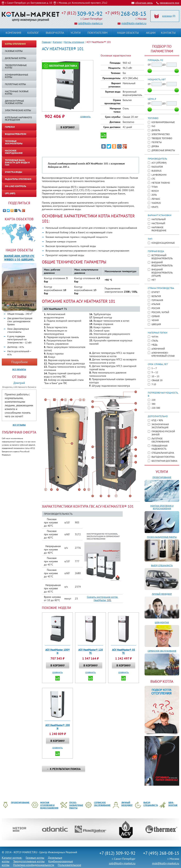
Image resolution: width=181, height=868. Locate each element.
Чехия (155, 320)
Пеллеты (157, 142)
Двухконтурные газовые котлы (14, 102)
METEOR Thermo (161, 183)
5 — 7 (154, 368)
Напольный (159, 219)
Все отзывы (19, 425)
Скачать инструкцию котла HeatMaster (103, 599)
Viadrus (156, 203)
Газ (153, 126)
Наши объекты (19, 250)
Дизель (156, 130)
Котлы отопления (74, 42)
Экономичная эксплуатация (160, 426)
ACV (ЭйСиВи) (159, 163)
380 (153, 404)
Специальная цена (163, 453)
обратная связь (144, 3)
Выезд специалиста (162, 565)
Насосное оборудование (14, 152)
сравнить (85, 116)
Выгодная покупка (163, 457)
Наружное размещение (159, 229)
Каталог (58, 42)
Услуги (162, 472)
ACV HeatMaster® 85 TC (124, 651)
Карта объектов (19, 219)
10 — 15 (155, 376)
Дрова (155, 146)
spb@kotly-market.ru (90, 23)
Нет (154, 280)
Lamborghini (159, 175)
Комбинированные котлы (17, 76)
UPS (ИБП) (10, 193)
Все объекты (19, 369)
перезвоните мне (169, 3)
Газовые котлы (14, 51)
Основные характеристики (116, 55)
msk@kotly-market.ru (134, 23)
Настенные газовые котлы (17, 93)
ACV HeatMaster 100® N (58, 651)
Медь (154, 345)
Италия (156, 304)
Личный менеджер (162, 594)
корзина (167, 16)
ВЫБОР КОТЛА (162, 681)
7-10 (154, 384)
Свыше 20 (157, 380)
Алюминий (158, 349)
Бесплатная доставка (63, 66)
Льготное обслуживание (160, 440)
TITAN (155, 187)
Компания (13, 33)
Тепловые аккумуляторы (14, 142)
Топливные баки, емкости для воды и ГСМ (17, 163)
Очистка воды (13, 172)
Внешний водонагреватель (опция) (162, 273)
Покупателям (98, 33)
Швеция (156, 324)
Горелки (10, 127)
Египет (156, 292)
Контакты (168, 33)
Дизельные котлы (15, 58)
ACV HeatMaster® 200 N (58, 727)
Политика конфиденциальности (34, 865)
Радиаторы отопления (18, 179)
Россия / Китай (160, 312)
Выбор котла (55, 33)
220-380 (156, 408)
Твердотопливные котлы (16, 66)
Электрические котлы (18, 110)
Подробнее (20, 362)
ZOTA (154, 195)
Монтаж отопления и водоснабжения (162, 507)
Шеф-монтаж (162, 622)
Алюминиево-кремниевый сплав (163, 354)
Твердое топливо (162, 138)
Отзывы (19, 377)
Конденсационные (163, 243)
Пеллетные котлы (15, 84)
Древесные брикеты (163, 150)
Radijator (157, 167)
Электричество (161, 134)
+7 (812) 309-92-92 (117, 853)
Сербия (155, 316)
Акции (151, 33)
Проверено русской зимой (163, 433)
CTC (153, 179)
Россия (156, 308)
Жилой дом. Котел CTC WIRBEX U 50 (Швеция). (19, 258)
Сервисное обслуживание (162, 651)
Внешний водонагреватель (162, 264)
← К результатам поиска (64, 769)
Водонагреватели (16, 134)
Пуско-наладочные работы (162, 537)
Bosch (155, 191)
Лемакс (156, 199)
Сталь (155, 341)
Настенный (158, 223)
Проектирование (162, 477)
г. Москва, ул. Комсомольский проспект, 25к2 (82, 3)
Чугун (155, 337)
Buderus (156, 171)
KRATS (155, 207)
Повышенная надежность (159, 447)
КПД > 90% (157, 420)
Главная (46, 42)
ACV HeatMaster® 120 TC (91, 651)
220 (153, 400)
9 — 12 (155, 372)
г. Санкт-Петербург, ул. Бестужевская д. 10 (29, 3)
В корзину (68, 127)
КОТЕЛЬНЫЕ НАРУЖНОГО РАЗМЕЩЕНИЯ (18, 119)
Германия (157, 300)
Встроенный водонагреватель (162, 257)
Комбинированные (163, 122)
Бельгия (156, 296)
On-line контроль (15, 186)
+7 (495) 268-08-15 (161, 853)
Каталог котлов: (12, 858)
